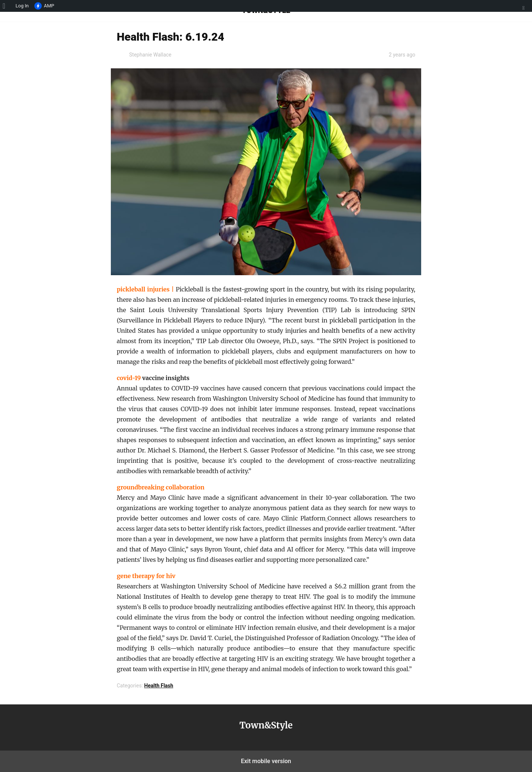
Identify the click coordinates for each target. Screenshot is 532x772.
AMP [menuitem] (44, 6)
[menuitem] (6, 6)
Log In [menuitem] (22, 6)
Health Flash (159, 686)
